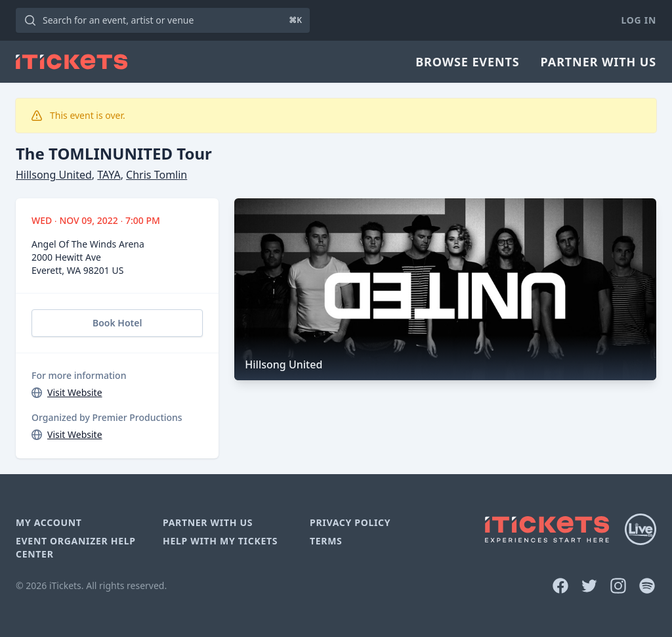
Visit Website (75, 392)
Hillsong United (54, 175)
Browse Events (467, 62)
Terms (326, 541)
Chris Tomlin (157, 175)
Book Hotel (117, 323)
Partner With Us (598, 62)
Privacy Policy (350, 522)
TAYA (109, 175)
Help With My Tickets (220, 541)
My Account (49, 522)
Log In (639, 20)
